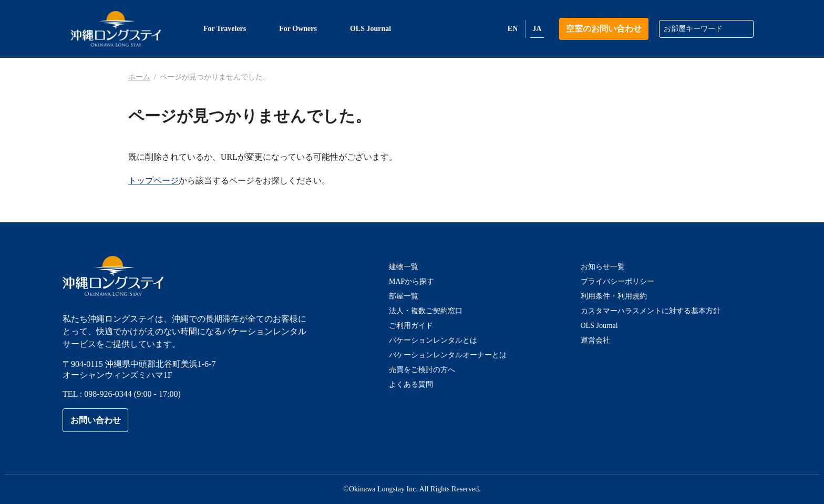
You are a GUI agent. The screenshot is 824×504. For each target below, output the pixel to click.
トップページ (153, 181)
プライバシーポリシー (617, 281)
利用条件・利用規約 (614, 296)
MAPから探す (411, 281)
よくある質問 (411, 384)
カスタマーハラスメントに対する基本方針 (651, 311)
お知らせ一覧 (603, 267)
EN (513, 29)
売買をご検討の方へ (422, 370)
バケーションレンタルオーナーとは (448, 355)
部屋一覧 (404, 296)
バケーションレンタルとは (433, 340)
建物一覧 (404, 267)
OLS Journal (599, 326)
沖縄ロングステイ (116, 29)
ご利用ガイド (411, 326)
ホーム (139, 77)
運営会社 (595, 340)
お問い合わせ (96, 420)
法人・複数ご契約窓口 (426, 311)
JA (537, 29)
